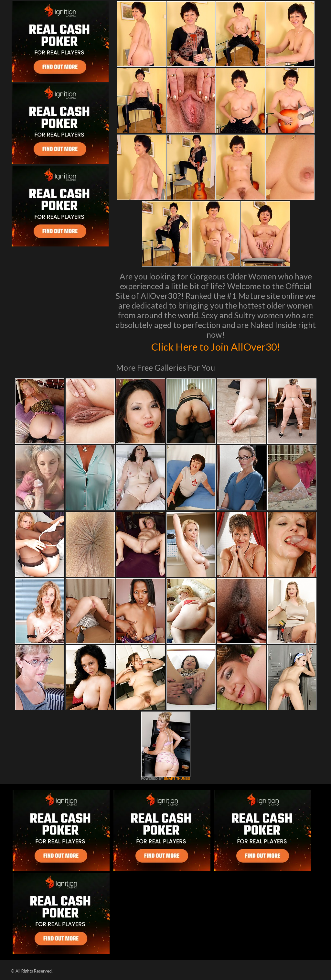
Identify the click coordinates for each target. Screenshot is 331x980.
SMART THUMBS (177, 779)
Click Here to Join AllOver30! (216, 346)
